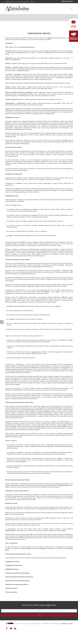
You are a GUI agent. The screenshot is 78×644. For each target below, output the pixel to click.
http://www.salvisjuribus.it (27, 47)
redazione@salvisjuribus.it (22, 2)
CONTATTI (32, 2)
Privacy (71, 624)
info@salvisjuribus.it (10, 2)
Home (71, 18)
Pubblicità (65, 624)
